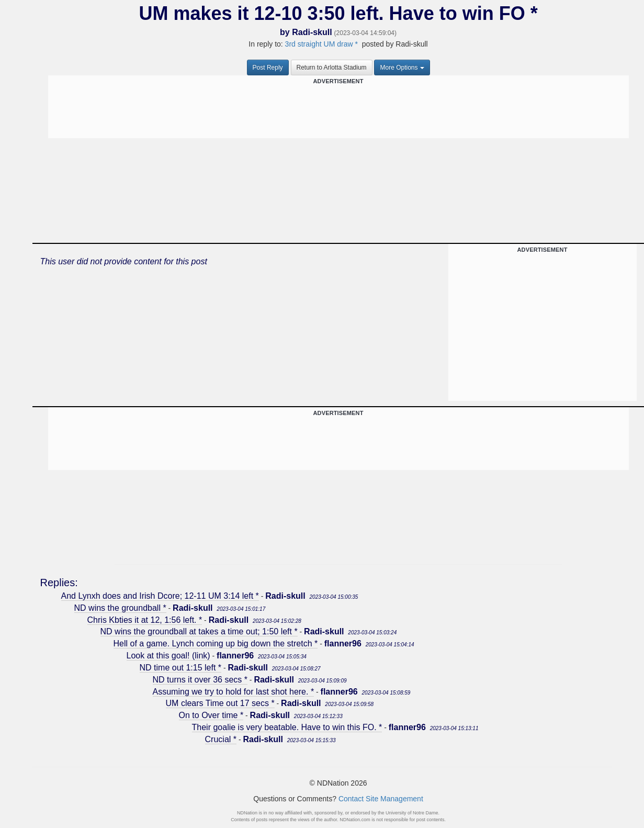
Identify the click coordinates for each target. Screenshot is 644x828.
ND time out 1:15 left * (181, 668)
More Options (402, 68)
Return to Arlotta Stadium (332, 68)
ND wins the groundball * (120, 608)
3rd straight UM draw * (321, 44)
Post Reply (268, 68)
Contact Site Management (381, 799)
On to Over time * (211, 715)
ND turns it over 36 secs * (200, 680)
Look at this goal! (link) (168, 656)
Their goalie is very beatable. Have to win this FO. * (287, 727)
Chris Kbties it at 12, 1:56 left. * (145, 620)
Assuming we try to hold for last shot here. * (234, 692)
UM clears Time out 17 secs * (220, 703)
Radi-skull (312, 32)
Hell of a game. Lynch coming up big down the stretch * (216, 644)
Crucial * (221, 739)
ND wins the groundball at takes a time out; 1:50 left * (199, 631)
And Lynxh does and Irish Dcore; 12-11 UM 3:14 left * (160, 596)
